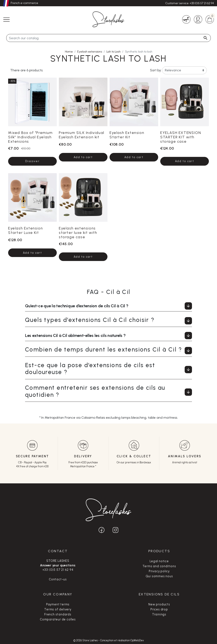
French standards (58, 614)
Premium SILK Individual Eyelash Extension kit (82, 135)
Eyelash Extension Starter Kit (127, 135)
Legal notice (159, 561)
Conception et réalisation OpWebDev (122, 640)
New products (159, 604)
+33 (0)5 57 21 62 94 (202, 3)
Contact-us (58, 579)
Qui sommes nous (159, 576)
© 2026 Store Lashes (86, 640)
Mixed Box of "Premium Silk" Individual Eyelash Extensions (30, 137)
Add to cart (83, 157)
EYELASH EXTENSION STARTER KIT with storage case (181, 137)
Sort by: (155, 70)
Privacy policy (159, 571)
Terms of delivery (58, 609)
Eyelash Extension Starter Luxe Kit (25, 230)
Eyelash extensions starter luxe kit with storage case (78, 233)
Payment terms (58, 604)
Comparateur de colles (58, 619)
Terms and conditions (159, 566)
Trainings (159, 614)
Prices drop (159, 609)
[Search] (108, 38)
